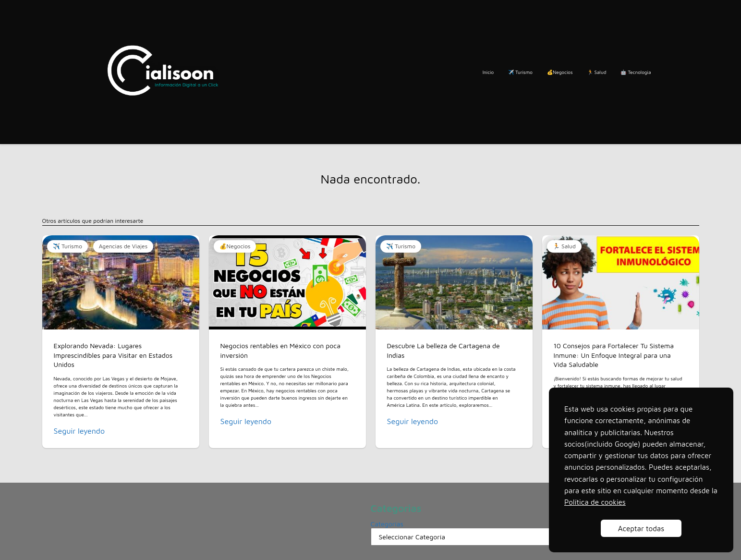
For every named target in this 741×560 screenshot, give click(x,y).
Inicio (488, 72)
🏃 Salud (597, 72)
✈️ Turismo (520, 72)
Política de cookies (595, 502)
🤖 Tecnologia (636, 72)
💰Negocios (560, 72)
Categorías (387, 524)
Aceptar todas (641, 528)
